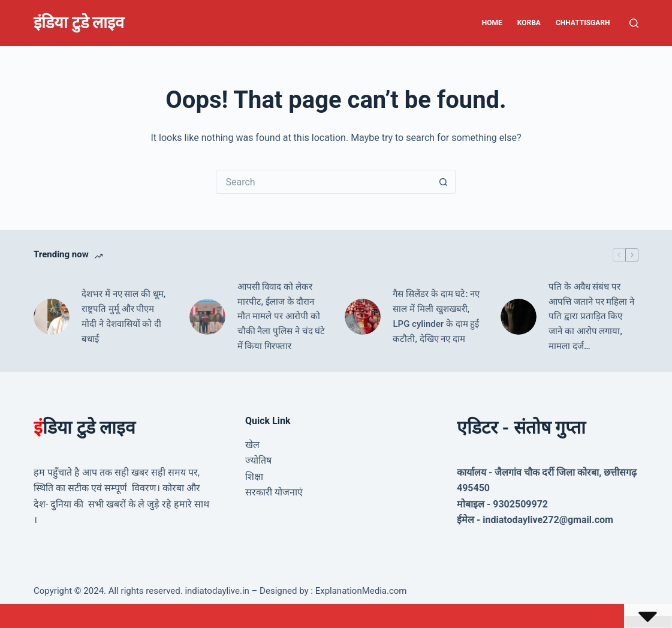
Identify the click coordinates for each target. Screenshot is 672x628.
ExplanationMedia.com (360, 591)
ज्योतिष (258, 460)
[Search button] (444, 182)
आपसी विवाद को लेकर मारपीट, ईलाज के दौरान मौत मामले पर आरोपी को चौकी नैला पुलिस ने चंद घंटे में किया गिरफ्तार (281, 316)
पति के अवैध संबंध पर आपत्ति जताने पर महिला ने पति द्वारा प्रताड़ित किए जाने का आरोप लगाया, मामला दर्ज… (591, 316)
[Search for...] (324, 182)
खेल (252, 445)
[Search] (634, 23)
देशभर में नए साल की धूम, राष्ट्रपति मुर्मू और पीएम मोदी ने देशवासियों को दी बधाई (123, 316)
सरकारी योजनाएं (274, 492)
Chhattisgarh (583, 23)
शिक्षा (254, 477)
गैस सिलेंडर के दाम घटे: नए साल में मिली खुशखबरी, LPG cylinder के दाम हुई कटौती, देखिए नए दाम (436, 316)
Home (492, 23)
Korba (529, 23)
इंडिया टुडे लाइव (79, 23)
